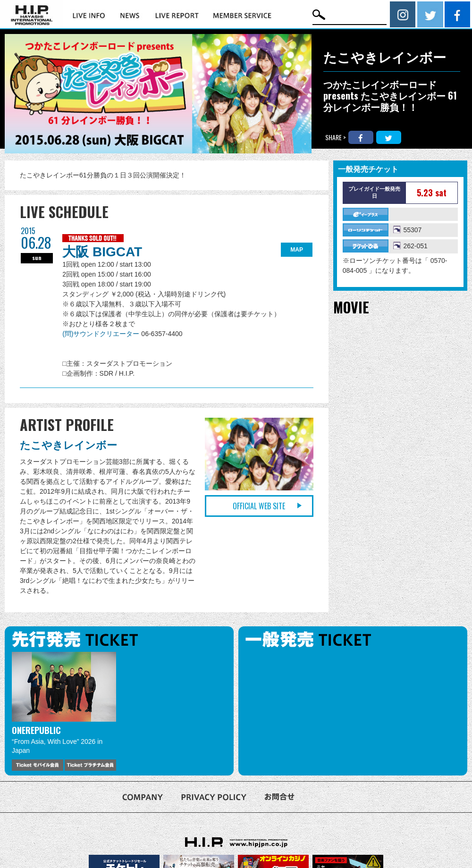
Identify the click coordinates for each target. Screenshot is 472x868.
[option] (64, 711)
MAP (297, 250)
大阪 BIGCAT (102, 252)
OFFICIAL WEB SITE (259, 506)
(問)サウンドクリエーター (102, 334)
